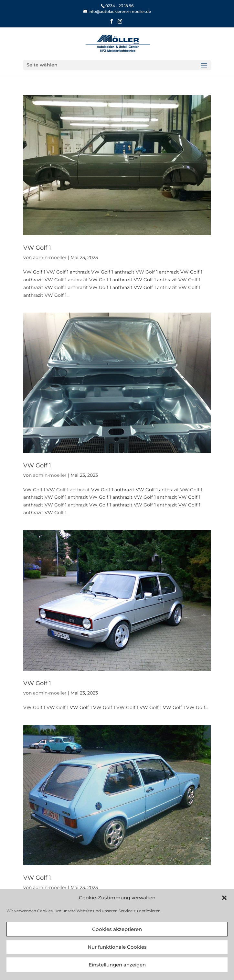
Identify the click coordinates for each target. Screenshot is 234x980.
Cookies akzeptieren (117, 929)
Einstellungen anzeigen (117, 965)
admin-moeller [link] (50, 257)
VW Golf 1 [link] (37, 248)
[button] (224, 898)
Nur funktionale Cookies (117, 947)
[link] (117, 11)
